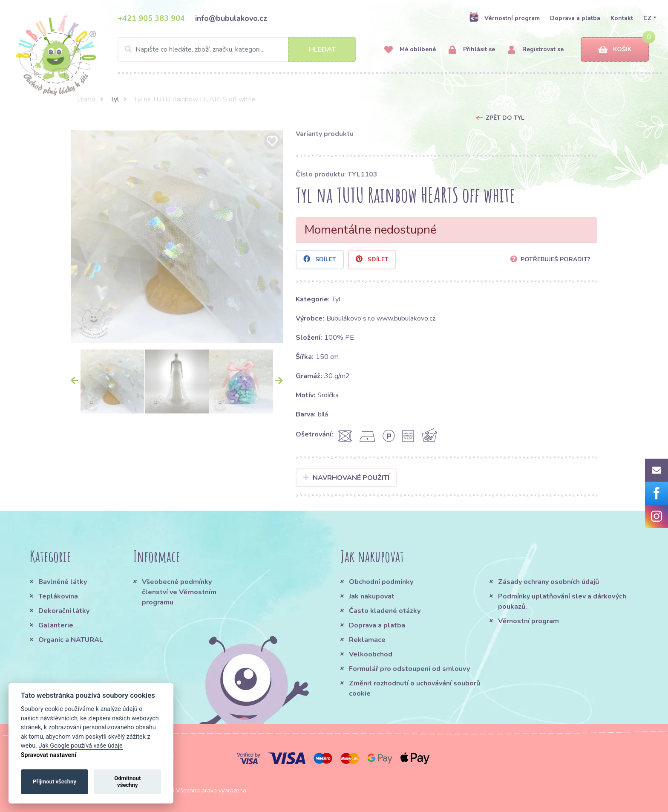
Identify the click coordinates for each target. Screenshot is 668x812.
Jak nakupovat (372, 596)
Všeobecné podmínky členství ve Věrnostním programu (179, 592)
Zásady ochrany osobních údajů (549, 582)
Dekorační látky (64, 611)
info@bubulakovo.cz (231, 18)
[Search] (237, 49)
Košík (615, 50)
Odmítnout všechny (127, 782)
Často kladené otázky (385, 611)
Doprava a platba (575, 18)
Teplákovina (58, 596)
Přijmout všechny (55, 782)
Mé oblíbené (410, 50)
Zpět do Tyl (505, 118)
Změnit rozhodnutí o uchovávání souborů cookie (415, 688)
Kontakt (622, 18)
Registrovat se (536, 50)
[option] (177, 237)
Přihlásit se (472, 50)
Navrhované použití (346, 478)
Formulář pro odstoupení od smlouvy (409, 669)
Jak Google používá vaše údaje (81, 746)
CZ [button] (647, 18)
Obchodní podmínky (381, 582)
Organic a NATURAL (71, 640)
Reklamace (367, 640)
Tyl (115, 99)
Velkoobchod (371, 654)
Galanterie (56, 625)
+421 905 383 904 (151, 18)
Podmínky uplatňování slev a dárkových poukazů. (562, 601)
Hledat (322, 49)
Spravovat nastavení (49, 755)
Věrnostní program (504, 18)
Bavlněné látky (63, 582)
